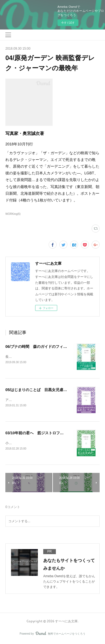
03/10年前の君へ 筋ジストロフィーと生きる (44, 434)
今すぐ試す (68, 23)
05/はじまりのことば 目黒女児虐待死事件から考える (51, 390)
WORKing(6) (13, 214)
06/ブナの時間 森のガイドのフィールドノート (46, 347)
